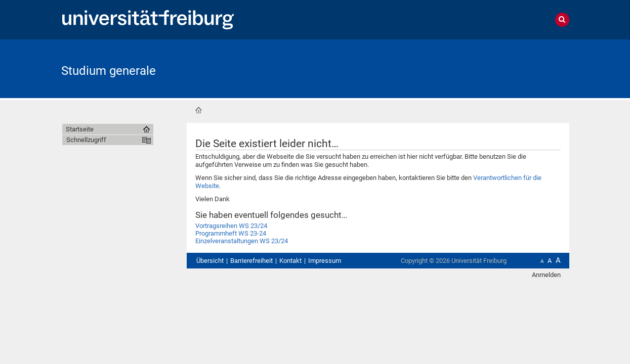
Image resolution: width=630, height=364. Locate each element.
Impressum (325, 261)
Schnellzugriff (86, 140)
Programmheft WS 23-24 (231, 233)
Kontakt (290, 261)
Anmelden (546, 275)
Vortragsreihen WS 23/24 (231, 226)
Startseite (198, 110)
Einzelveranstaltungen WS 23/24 (242, 241)
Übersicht (210, 261)
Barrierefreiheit (251, 261)
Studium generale (109, 71)
